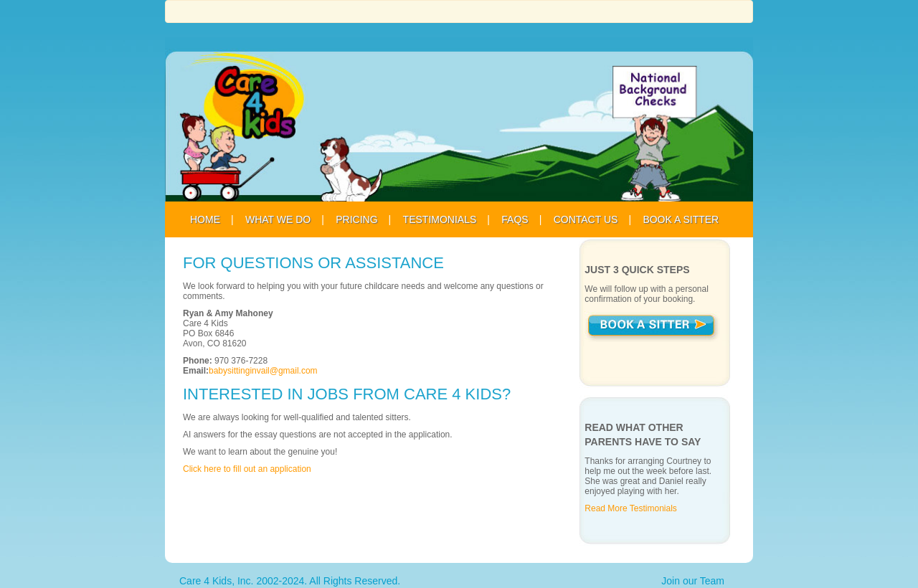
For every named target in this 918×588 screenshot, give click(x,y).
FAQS (515, 219)
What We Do (278, 219)
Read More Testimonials (631, 508)
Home (205, 219)
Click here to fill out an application (247, 469)
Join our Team (693, 581)
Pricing (356, 219)
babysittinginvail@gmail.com (263, 371)
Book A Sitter (681, 219)
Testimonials (440, 219)
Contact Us (586, 219)
